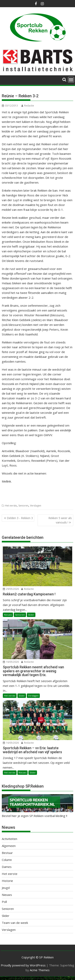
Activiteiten (9, 839)
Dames (7, 867)
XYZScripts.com (58, 978)
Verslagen (36, 506)
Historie (7, 881)
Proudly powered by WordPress (23, 965)
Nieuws (8, 615)
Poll (4, 902)
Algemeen (9, 846)
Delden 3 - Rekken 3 (20, 518)
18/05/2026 (11, 662)
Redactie (28, 106)
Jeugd (6, 888)
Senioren (23, 506)
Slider (31, 615)
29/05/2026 (11, 589)
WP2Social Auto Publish (22, 978)
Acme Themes (40, 970)
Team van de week (15, 923)
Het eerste (11, 506)
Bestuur (7, 853)
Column (7, 860)
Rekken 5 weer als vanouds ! (60, 520)
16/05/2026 (11, 743)
